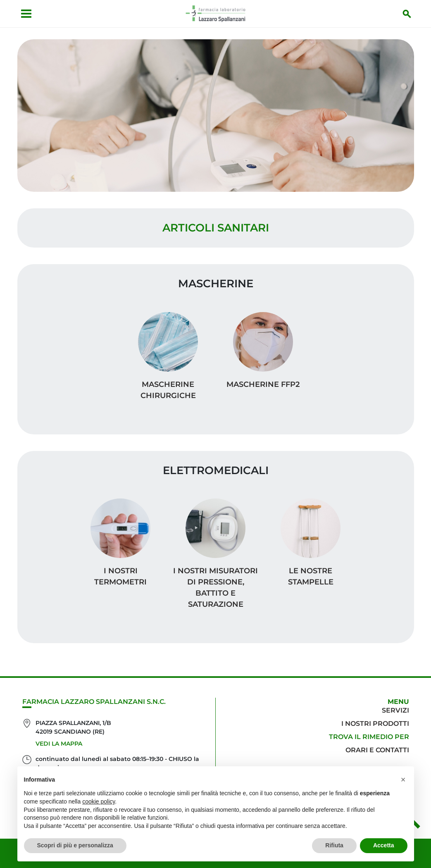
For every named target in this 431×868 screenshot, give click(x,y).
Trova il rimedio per (369, 737)
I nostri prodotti (375, 724)
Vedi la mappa (59, 744)
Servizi (395, 710)
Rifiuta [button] (334, 845)
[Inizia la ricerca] (407, 14)
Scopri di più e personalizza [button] (75, 845)
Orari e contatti (377, 750)
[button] (403, 780)
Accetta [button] (384, 845)
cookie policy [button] (99, 801)
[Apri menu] (26, 14)
